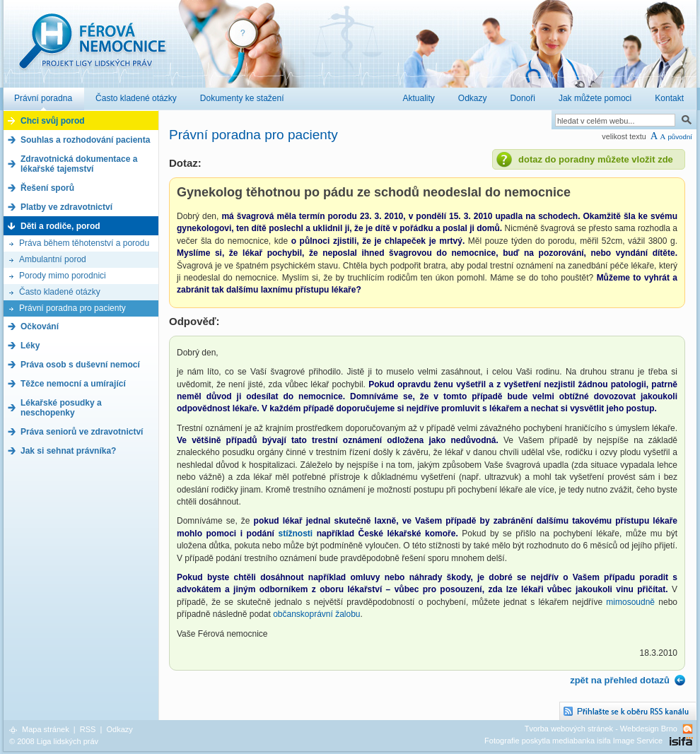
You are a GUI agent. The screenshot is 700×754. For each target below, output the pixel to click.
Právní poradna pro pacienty (72, 308)
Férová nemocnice (92, 48)
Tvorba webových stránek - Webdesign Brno (601, 729)
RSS (88, 729)
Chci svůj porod (53, 121)
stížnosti (297, 534)
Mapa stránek (46, 729)
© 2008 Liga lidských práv (54, 741)
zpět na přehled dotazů (620, 680)
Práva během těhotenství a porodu (84, 243)
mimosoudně (630, 602)
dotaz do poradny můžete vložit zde (596, 159)
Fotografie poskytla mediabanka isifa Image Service (573, 741)
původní (680, 137)
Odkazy (119, 729)
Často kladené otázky (60, 292)
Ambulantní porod (53, 259)
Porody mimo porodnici (63, 276)
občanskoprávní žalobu (316, 614)
